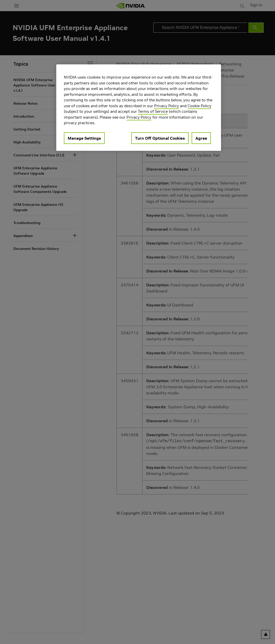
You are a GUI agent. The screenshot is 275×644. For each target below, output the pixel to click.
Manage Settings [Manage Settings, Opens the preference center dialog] (84, 138)
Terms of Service (153, 111)
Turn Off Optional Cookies (160, 138)
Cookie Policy (199, 106)
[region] (139, 108)
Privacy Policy (167, 106)
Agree (201, 138)
